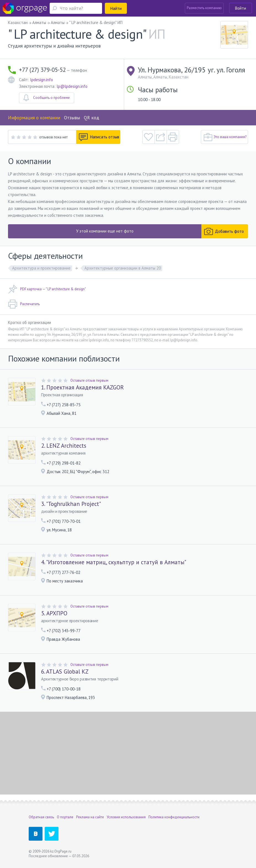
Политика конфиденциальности (174, 817)
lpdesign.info (42, 80)
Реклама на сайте (90, 817)
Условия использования (126, 817)
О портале (65, 817)
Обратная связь (41, 817)
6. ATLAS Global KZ (65, 672)
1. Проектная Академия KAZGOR (82, 387)
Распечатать (24, 304)
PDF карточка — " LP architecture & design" (47, 289)
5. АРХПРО (54, 613)
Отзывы (72, 118)
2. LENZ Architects (64, 446)
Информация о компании (34, 118)
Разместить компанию (204, 8)
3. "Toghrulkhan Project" (71, 504)
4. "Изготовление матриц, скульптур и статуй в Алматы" (114, 562)
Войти (241, 8)
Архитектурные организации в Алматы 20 (123, 268)
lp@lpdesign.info (72, 86)
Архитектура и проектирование (41, 268)
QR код (92, 118)
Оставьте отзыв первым (89, 380)
